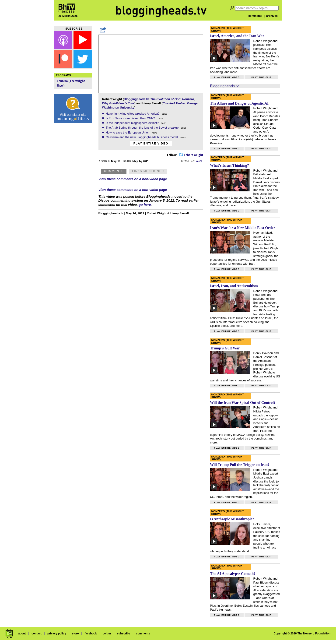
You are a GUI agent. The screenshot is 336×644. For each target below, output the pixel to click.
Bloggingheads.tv (136, 99)
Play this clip (261, 77)
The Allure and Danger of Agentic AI (239, 103)
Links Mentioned (148, 171)
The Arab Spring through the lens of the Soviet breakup (143, 128)
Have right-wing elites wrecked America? (133, 114)
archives (272, 16)
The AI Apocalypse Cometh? (233, 574)
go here (145, 205)
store (75, 633)
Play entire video (151, 144)
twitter (107, 633)
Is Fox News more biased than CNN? (131, 118)
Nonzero (188, 99)
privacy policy (57, 633)
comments (255, 16)
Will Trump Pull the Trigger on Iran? (240, 465)
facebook (91, 633)
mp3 (199, 161)
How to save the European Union (128, 132)
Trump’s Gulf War (225, 348)
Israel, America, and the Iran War (237, 36)
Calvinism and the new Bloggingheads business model (142, 137)
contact (37, 633)
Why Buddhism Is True (118, 103)
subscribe (124, 633)
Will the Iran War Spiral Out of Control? (243, 403)
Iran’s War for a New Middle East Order (243, 228)
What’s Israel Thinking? (229, 165)
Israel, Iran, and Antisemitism (234, 286)
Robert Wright (191, 155)
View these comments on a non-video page (133, 179)
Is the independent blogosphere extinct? (133, 123)
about (22, 633)
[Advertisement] (73, 198)
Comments (114, 171)
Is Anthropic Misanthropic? (232, 519)
